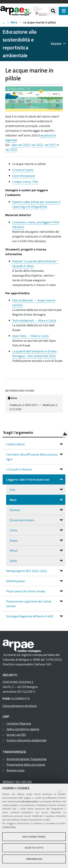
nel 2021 (51, 145)
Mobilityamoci (16, 581)
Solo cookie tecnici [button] (34, 837)
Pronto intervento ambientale (26, 740)
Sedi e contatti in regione (23, 729)
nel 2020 (11, 149)
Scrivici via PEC (16, 735)
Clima (14, 530)
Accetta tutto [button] (34, 848)
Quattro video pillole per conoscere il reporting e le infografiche (36, 204)
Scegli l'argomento (18, 432)
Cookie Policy (9, 827)
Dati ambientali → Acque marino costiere (34, 303)
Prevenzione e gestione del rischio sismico (29, 604)
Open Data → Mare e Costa (30, 336)
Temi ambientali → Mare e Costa (34, 320)
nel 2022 (37, 145)
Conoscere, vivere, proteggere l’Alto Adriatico (36, 225)
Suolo (14, 561)
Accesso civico (15, 770)
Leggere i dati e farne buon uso (4, 22)
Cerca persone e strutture (20, 706)
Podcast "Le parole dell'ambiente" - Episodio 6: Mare (35, 264)
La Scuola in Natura (19, 469)
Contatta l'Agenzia (19, 723)
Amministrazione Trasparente (26, 759)
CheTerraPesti (16, 444)
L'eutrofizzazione (24, 176)
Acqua (14, 540)
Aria (13, 490)
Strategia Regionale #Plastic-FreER (30, 616)
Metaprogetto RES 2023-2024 (27, 571)
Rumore (15, 510)
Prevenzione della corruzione (26, 765)
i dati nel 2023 (20, 145)
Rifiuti (14, 551)
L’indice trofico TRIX (25, 182)
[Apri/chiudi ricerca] (53, 11)
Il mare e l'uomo (23, 170)
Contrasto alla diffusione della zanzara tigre (32, 457)
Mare (14, 22)
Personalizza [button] (34, 859)
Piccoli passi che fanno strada (26, 591)
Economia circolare (22, 520)
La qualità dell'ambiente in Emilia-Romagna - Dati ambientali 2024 (35, 354)
